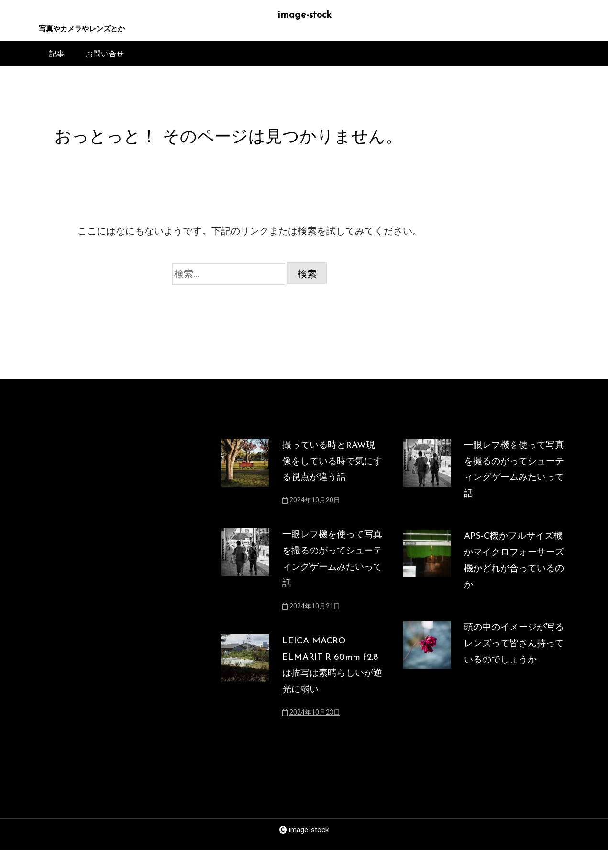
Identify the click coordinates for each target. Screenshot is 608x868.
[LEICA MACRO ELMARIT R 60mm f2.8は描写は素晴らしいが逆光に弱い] (245, 694)
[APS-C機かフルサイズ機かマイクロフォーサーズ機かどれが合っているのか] (427, 579)
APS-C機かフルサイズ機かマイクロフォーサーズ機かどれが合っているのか (512, 573)
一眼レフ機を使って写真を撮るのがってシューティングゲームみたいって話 (330, 571)
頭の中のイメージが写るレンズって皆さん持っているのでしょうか (512, 660)
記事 (57, 56)
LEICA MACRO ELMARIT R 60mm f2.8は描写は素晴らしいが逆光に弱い (328, 681)
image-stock (304, 16)
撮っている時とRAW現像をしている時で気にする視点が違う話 (331, 469)
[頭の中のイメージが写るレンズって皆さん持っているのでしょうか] (427, 666)
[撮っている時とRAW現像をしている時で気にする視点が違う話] (245, 483)
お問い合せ (105, 56)
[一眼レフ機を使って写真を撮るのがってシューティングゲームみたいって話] (245, 584)
